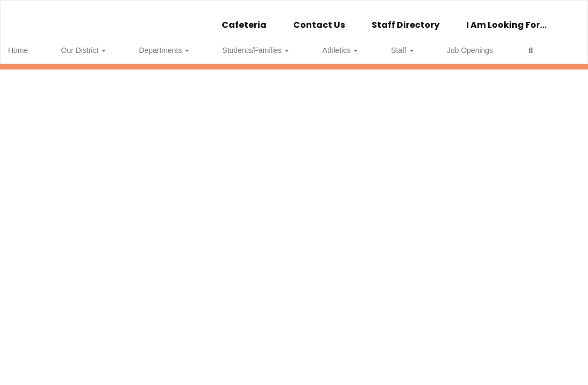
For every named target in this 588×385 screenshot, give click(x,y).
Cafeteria (244, 20)
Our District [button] (83, 45)
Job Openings (384, 45)
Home (34, 45)
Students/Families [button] (221, 45)
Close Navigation (477, 49)
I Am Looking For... (506, 20)
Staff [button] (333, 45)
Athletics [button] (288, 45)
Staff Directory (406, 20)
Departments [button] (146, 45)
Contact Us (319, 20)
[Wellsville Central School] (294, 7)
